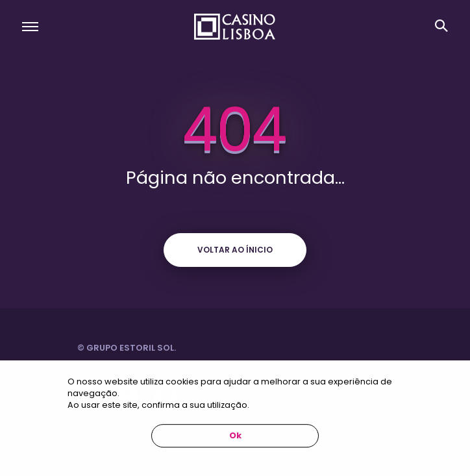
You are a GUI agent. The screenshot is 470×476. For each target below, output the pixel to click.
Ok (235, 435)
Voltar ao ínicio (235, 250)
